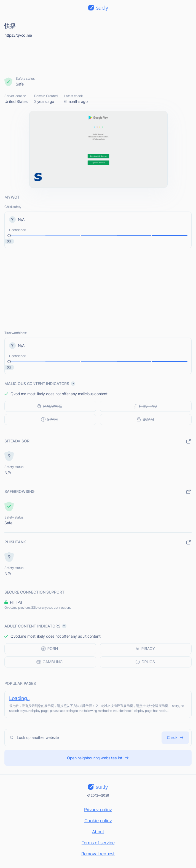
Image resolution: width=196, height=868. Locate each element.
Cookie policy (98, 821)
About (98, 832)
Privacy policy (98, 810)
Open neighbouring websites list (98, 758)
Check (175, 738)
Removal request (98, 854)
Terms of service (98, 843)
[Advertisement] (98, 56)
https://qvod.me (18, 35)
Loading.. (19, 698)
